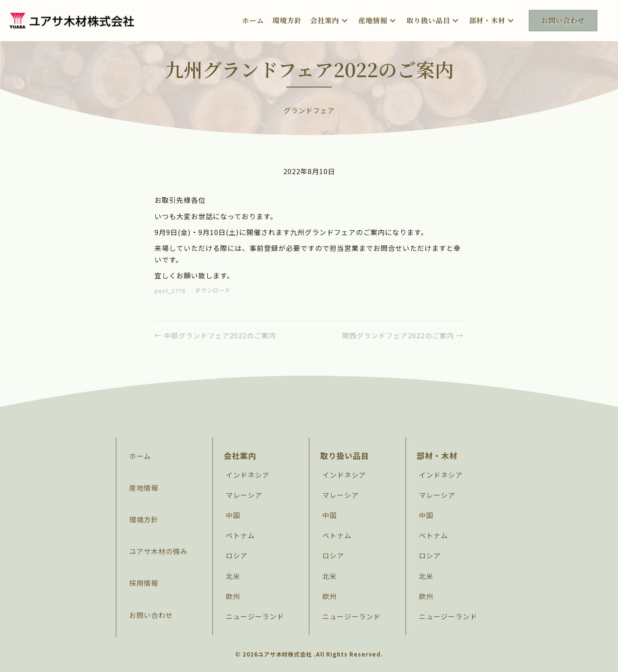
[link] (253, 20)
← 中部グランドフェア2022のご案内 (215, 335)
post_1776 (170, 291)
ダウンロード (213, 291)
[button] (345, 20)
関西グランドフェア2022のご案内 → (403, 335)
